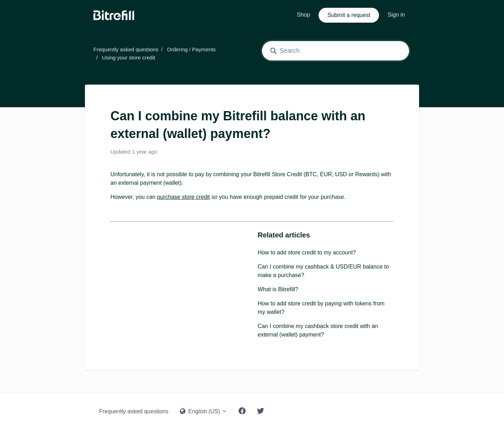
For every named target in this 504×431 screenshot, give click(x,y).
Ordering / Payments (191, 49)
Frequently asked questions (126, 49)
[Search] (336, 51)
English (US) (204, 411)
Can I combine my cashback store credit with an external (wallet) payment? (318, 330)
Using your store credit (128, 58)
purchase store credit (184, 197)
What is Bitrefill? (278, 289)
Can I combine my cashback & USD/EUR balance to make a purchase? (323, 271)
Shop (303, 15)
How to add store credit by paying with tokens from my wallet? (321, 308)
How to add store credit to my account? (307, 252)
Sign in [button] (396, 15)
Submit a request (349, 15)
